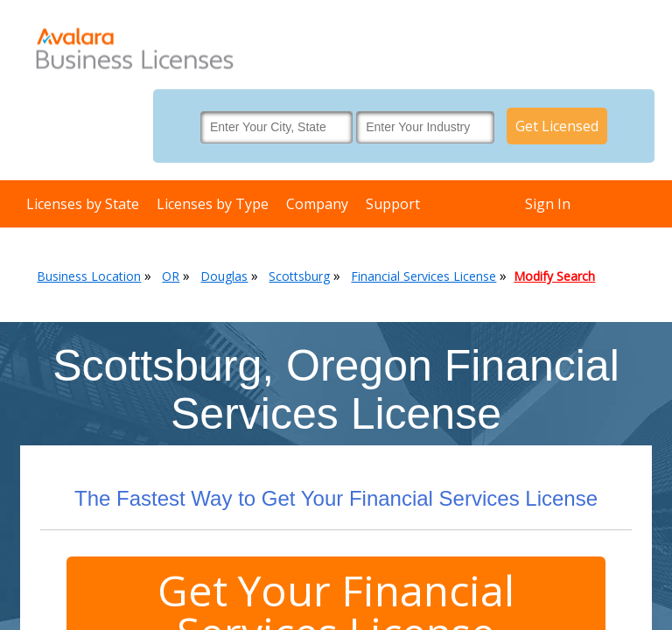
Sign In (548, 204)
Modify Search (554, 276)
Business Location (89, 276)
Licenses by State (83, 204)
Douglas (224, 276)
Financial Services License (423, 276)
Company (317, 204)
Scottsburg (299, 276)
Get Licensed (557, 126)
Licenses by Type (213, 204)
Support (393, 204)
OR (171, 276)
